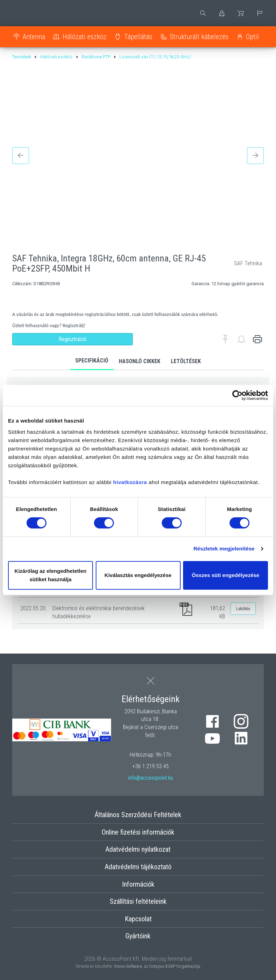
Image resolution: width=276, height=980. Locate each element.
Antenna (34, 37)
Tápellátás (138, 37)
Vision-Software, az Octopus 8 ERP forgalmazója (157, 966)
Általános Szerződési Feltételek (138, 815)
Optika (255, 37)
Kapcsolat (138, 919)
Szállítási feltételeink (138, 901)
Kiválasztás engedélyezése (138, 575)
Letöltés (243, 609)
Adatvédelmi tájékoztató (138, 867)
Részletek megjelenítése (224, 549)
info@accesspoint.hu (151, 778)
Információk (138, 884)
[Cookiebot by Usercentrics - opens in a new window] (237, 395)
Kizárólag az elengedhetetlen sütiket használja (51, 575)
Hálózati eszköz (85, 37)
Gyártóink (138, 936)
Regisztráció (72, 339)
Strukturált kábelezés (199, 37)
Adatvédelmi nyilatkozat (138, 849)
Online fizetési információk (138, 832)
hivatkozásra (130, 482)
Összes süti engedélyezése (226, 575)
